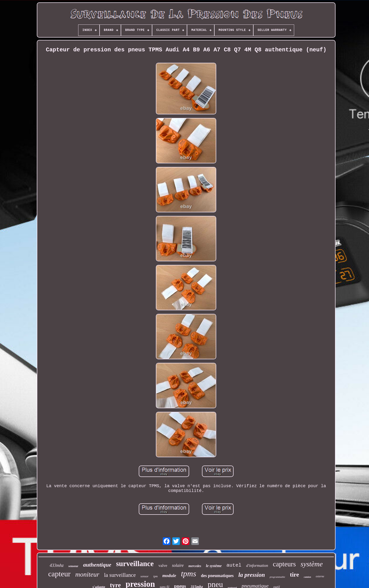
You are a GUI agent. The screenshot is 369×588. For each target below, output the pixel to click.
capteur (59, 574)
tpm (155, 576)
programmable (277, 577)
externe (320, 576)
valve (163, 566)
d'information (257, 566)
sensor (144, 576)
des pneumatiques (217, 576)
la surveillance (120, 575)
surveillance (135, 564)
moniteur (87, 574)
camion (307, 577)
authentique (97, 565)
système (312, 564)
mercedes (195, 566)
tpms (188, 574)
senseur (73, 566)
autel (234, 565)
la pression (252, 575)
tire (295, 575)
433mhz (57, 565)
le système (214, 566)
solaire (178, 565)
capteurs (284, 564)
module (169, 576)
